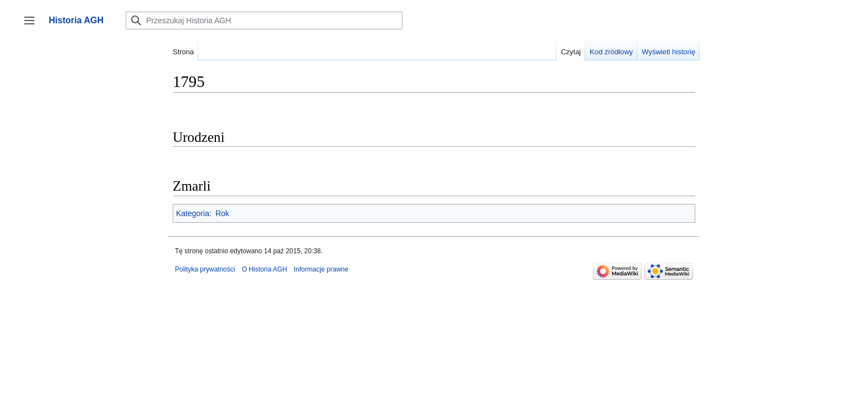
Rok (222, 213)
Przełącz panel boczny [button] (33, 26)
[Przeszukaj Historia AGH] (264, 21)
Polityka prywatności (205, 269)
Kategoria (193, 213)
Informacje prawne (321, 269)
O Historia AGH (265, 269)
